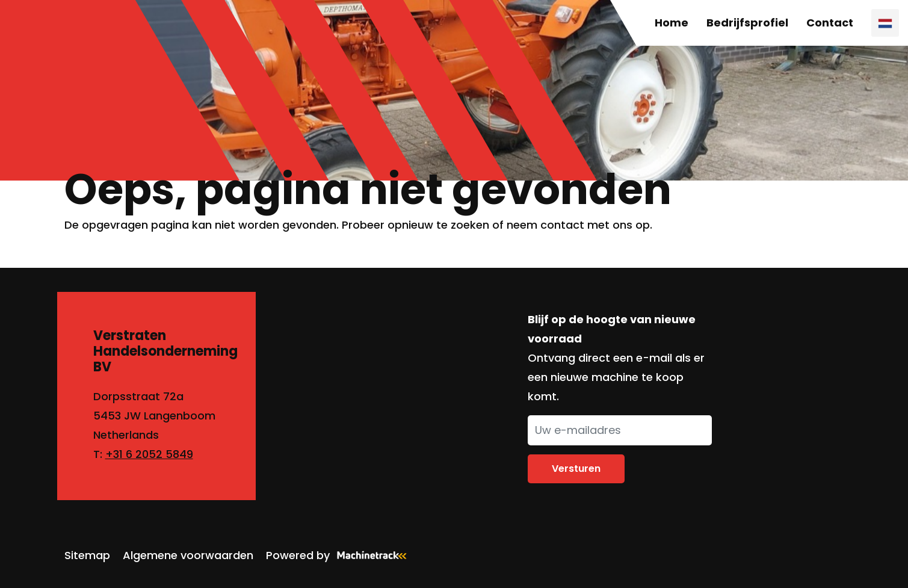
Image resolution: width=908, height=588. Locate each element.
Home (672, 23)
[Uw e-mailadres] (620, 430)
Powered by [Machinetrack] (340, 555)
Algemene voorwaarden (188, 555)
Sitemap (87, 555)
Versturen (576, 469)
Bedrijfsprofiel (747, 23)
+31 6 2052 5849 (149, 454)
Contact (830, 23)
